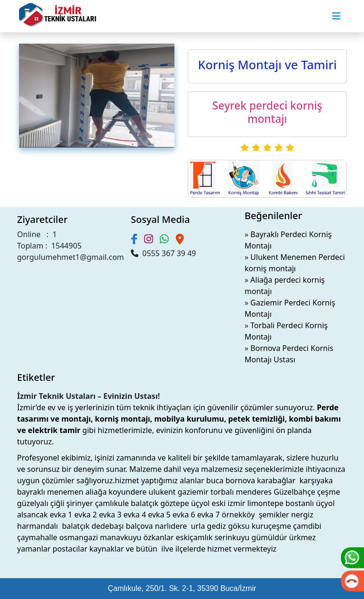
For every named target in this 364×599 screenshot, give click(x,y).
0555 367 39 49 (163, 253)
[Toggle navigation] (337, 16)
